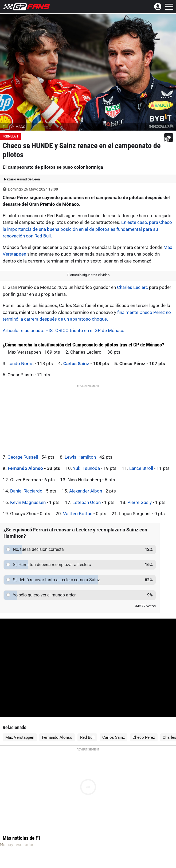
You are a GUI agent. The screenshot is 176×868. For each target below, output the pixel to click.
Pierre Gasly (140, 502)
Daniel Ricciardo (26, 491)
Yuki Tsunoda (86, 468)
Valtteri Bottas (78, 514)
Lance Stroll (141, 468)
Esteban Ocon (87, 502)
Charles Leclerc (132, 287)
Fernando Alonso (25, 468)
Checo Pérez (144, 737)
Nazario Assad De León (22, 179)
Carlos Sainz (76, 364)
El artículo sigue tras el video (88, 275)
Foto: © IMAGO (14, 127)
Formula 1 (10, 136)
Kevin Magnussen (28, 502)
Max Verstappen (20, 737)
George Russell (23, 457)
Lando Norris (21, 364)
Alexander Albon (86, 491)
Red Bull (87, 737)
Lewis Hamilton (80, 457)
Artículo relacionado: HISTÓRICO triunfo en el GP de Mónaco (64, 330)
